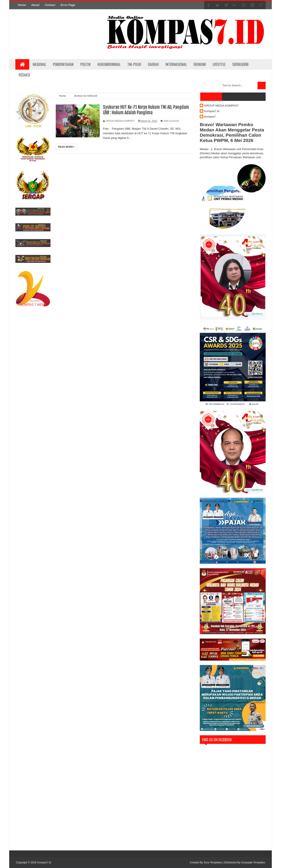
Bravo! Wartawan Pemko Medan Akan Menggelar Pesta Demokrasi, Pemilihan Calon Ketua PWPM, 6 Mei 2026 (232, 132)
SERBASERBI (240, 64)
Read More (66, 147)
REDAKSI (24, 75)
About (35, 5)
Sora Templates (213, 863)
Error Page (68, 5)
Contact (50, 5)
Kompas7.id (212, 111)
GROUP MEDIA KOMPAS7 (221, 106)
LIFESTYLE (219, 64)
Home (22, 5)
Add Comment (171, 121)
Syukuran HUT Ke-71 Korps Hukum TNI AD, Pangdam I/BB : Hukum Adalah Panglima (146, 110)
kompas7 (210, 117)
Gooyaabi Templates (253, 863)
